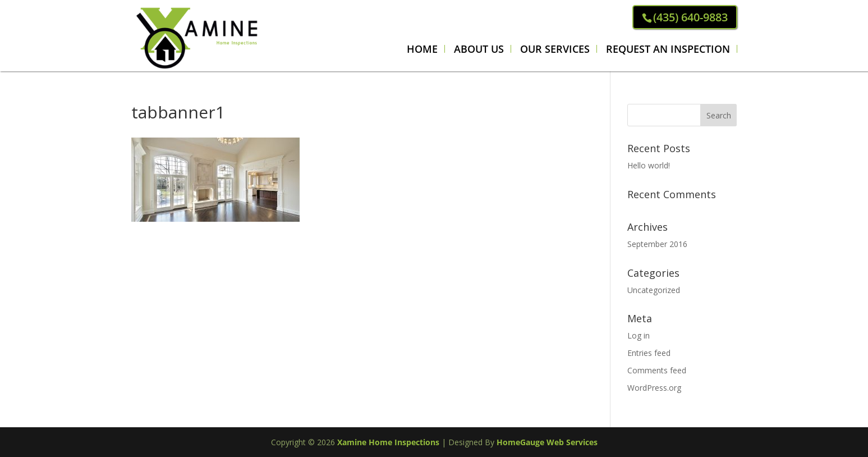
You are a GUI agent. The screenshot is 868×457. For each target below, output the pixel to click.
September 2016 (657, 244)
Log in (639, 335)
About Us (479, 49)
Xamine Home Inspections (388, 442)
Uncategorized (654, 290)
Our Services (555, 49)
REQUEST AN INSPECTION (668, 49)
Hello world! (649, 165)
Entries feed (649, 353)
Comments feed (657, 370)
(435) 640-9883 (690, 17)
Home (422, 49)
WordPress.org (654, 388)
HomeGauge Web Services (547, 442)
